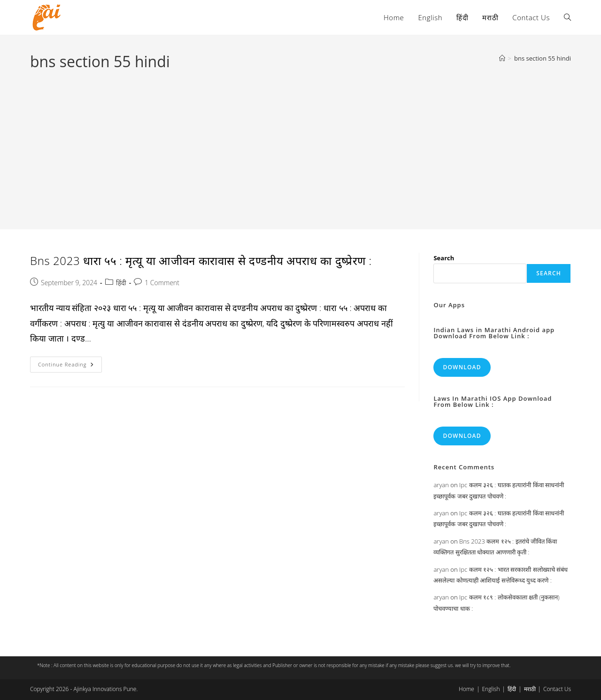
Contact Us (557, 689)
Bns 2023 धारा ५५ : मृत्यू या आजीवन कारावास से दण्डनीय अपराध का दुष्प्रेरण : (201, 261)
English (491, 689)
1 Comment (162, 283)
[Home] (502, 58)
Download (462, 367)
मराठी (530, 689)
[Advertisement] (300, 143)
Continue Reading (70, 366)
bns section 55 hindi (543, 58)
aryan (441, 485)
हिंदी (121, 283)
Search (444, 258)
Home (466, 689)
